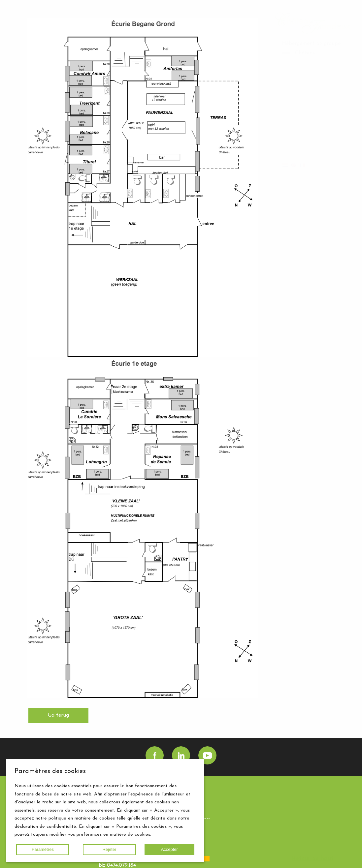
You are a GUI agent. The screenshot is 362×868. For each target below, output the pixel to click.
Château (305, 53)
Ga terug (58, 715)
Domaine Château (304, 78)
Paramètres (43, 849)
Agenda (313, 147)
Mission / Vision (314, 88)
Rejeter (110, 849)
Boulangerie (309, 69)
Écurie (302, 61)
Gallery (290, 121)
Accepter (169, 849)
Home (290, 112)
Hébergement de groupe (311, 44)
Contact (330, 156)
